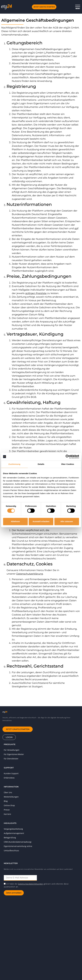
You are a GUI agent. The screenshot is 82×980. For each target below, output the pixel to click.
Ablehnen (15, 521)
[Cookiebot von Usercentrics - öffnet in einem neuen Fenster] (68, 457)
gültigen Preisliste (36, 293)
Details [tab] (41, 464)
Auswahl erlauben (41, 521)
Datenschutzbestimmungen (30, 884)
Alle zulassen (67, 521)
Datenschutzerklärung (30, 574)
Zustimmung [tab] (14, 464)
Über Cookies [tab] (68, 464)
